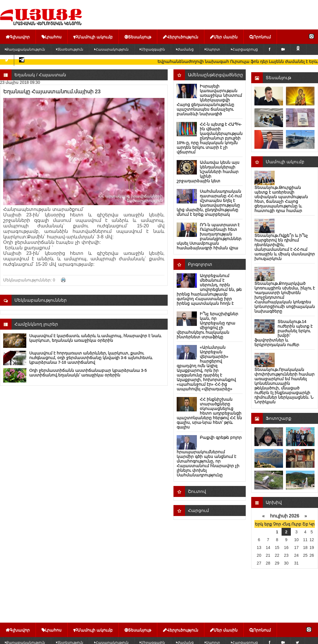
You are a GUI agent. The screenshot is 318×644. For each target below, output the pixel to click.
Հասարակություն (111, 49)
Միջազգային (152, 49)
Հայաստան (52, 75)
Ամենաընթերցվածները (216, 75)
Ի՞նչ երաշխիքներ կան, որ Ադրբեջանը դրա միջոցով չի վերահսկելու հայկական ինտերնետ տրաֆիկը (207, 325)
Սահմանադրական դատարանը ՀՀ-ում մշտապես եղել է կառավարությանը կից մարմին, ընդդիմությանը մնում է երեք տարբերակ (209, 203)
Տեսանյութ (138, 37)
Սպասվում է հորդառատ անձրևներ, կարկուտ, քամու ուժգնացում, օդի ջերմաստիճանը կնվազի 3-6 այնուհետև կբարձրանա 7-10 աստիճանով (91, 358)
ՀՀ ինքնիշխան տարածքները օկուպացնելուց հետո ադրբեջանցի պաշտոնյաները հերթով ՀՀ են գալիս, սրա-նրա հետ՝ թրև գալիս (209, 413)
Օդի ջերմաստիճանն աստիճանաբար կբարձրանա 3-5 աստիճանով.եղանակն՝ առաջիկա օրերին (88, 373)
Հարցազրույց (244, 49)
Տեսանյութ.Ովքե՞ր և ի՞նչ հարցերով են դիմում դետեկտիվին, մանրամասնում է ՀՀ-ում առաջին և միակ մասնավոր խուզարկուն (285, 247)
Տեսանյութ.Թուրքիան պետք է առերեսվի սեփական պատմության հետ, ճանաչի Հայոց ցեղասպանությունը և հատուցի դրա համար (281, 199)
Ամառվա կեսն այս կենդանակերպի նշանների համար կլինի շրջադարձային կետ (208, 172)
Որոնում (260, 37)
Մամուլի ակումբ (93, 37)
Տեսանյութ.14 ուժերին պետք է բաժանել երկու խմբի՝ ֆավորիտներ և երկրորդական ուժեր (283, 333)
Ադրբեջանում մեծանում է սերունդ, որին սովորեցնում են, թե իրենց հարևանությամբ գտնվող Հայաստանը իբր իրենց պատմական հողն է (209, 289)
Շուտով (197, 491)
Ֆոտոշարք (279, 418)
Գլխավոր (18, 37)
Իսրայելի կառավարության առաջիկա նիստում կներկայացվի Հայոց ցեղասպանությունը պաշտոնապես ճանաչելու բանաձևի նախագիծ (209, 100)
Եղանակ (25, 75)
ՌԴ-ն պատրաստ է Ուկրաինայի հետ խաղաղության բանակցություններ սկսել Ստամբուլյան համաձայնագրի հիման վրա (209, 236)
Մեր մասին (224, 37)
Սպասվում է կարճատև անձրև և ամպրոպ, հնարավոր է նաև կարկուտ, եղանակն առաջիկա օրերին (95, 338)
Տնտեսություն (70, 49)
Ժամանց (185, 49)
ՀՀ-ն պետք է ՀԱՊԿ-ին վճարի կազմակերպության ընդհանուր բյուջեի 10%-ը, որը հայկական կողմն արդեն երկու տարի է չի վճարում (210, 138)
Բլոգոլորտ (200, 264)
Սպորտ (212, 49)
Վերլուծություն (181, 37)
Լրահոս (52, 37)
